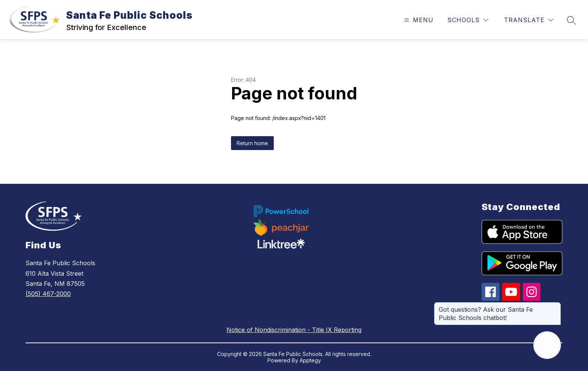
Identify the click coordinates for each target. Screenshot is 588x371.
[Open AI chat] (547, 345)
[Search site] (571, 20)
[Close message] (555, 306)
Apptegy (310, 360)
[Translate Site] (529, 20)
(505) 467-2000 (48, 294)
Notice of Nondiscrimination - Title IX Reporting (294, 330)
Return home (252, 143)
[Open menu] (418, 20)
